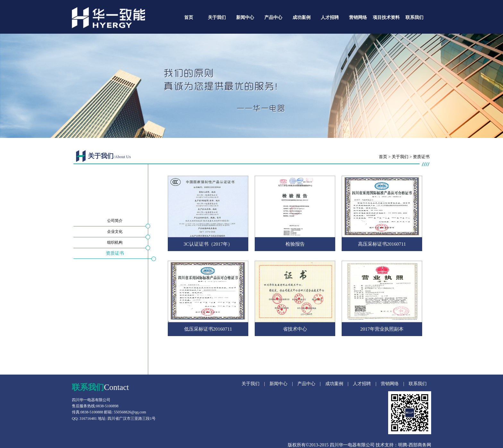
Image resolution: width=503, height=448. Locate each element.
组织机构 (115, 242)
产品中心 (273, 17)
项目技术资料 (386, 17)
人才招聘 (330, 17)
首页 (189, 17)
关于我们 (217, 17)
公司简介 (115, 221)
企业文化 (115, 232)
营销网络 (358, 17)
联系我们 (414, 17)
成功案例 (302, 17)
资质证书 (115, 253)
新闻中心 (245, 17)
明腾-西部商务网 (415, 445)
